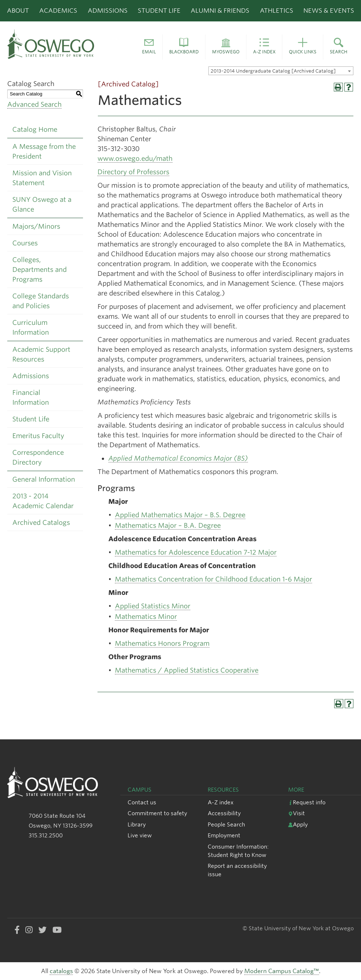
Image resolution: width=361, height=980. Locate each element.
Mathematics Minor (146, 616)
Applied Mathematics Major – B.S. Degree (180, 515)
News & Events (329, 11)
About (18, 11)
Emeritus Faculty (38, 436)
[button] (149, 47)
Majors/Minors (36, 226)
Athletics (277, 11)
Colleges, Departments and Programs (40, 269)
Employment (224, 835)
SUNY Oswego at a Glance (42, 204)
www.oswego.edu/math (135, 158)
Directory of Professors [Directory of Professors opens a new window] (133, 172)
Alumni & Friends (220, 11)
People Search (226, 824)
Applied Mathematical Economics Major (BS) (178, 458)
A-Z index (221, 802)
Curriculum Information (31, 327)
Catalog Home (35, 129)
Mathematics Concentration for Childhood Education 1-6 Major (213, 579)
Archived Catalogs (41, 522)
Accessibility (224, 813)
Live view (140, 835)
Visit (296, 813)
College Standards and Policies (41, 301)
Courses (25, 243)
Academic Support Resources (41, 354)
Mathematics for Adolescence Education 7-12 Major (196, 552)
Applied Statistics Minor (153, 606)
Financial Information (31, 397)
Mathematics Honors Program (162, 643)
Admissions (108, 11)
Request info (307, 802)
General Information (44, 479)
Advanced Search (34, 104)
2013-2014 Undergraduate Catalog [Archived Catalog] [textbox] (273, 71)
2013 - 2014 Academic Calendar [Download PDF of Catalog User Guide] (43, 501)
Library (137, 824)
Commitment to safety (157, 813)
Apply (298, 824)
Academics (58, 11)
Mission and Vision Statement (42, 178)
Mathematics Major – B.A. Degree (168, 525)
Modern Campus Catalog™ (282, 971)
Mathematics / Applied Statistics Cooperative (187, 670)
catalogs (61, 971)
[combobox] (281, 71)
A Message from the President (44, 151)
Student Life (159, 11)
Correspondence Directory (38, 457)
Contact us (142, 802)
